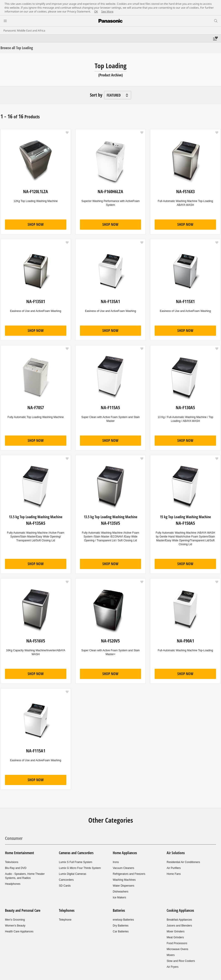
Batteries (119, 910)
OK (96, 11)
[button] (67, 133)
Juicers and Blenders (179, 926)
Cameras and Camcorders (76, 853)
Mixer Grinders (176, 931)
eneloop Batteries (123, 920)
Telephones (67, 910)
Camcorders (66, 880)
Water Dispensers (124, 886)
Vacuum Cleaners (124, 868)
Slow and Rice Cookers (181, 961)
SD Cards (65, 886)
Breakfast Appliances (179, 920)
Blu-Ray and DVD (16, 868)
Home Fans (174, 874)
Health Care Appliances (19, 931)
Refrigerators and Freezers (129, 874)
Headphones (13, 884)
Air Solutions (176, 853)
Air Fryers (173, 967)
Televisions (12, 862)
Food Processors (177, 943)
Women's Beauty (15, 926)
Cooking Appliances (180, 910)
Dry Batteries (121, 926)
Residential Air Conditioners (183, 862)
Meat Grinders (175, 937)
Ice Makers (119, 897)
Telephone (65, 920)
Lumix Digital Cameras (73, 874)
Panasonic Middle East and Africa (24, 30)
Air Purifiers (174, 868)
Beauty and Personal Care (23, 910)
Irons (116, 862)
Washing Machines (124, 880)
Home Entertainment (19, 853)
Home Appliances (125, 853)
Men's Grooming (15, 920)
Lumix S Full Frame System (76, 862)
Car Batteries (121, 931)
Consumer (14, 838)
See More (107, 11)
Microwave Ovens (177, 949)
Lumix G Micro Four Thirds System (80, 868)
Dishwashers (121, 892)
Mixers (171, 955)
